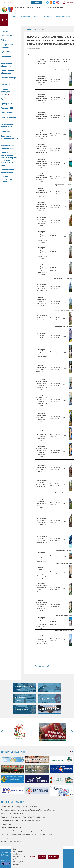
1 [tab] (70, 752)
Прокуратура (8, 104)
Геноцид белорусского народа (7, 92)
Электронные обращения (20, 23)
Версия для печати (29, 54)
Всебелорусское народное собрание (9, 147)
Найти (37, 3)
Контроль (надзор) (9, 118)
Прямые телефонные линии (23, 688)
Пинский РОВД (7, 108)
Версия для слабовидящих (4, 20)
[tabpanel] (37, 777)
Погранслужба (7, 113)
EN (19, 11)
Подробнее (32, 857)
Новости (14, 17)
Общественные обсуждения (7, 72)
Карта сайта (70, 2)
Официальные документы (7, 46)
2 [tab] (72, 752)
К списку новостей (42, 666)
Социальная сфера (9, 79)
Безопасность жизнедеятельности (9, 138)
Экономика (7, 85)
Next (71, 732)
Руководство (25, 17)
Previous (3, 732)
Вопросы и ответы (22, 710)
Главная (29, 29)
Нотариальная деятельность (7, 126)
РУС (16, 11)
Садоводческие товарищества (7, 171)
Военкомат (6, 131)
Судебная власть (8, 99)
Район (37, 17)
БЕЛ (22, 11)
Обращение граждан (63, 17)
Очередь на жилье (47, 699)
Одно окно (47, 17)
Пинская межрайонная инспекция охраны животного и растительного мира (9, 159)
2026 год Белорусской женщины (6, 179)
